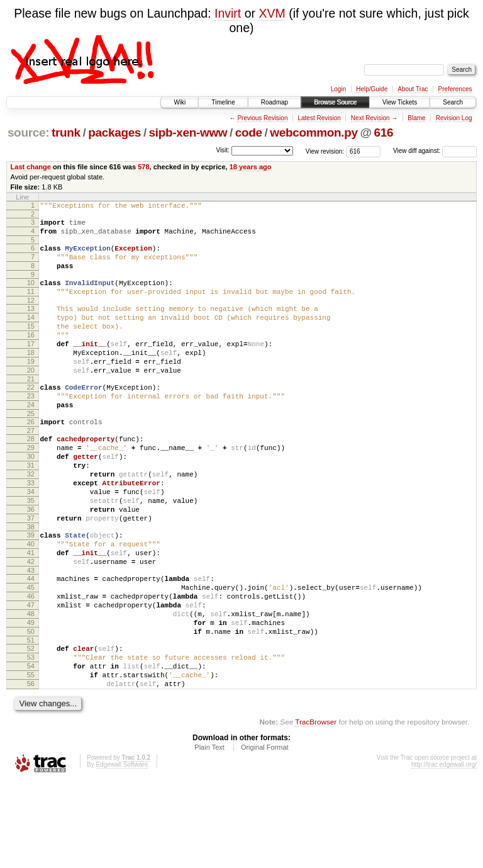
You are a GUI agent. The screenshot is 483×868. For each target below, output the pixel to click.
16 (31, 356)
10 (31, 294)
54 (31, 747)
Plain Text (209, 834)
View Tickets (400, 102)
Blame (416, 118)
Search (453, 102)
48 (31, 685)
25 (31, 449)
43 (31, 634)
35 (31, 551)
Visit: (223, 150)
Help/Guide (372, 89)
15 (31, 345)
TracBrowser (316, 809)
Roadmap (275, 102)
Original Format (265, 834)
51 (31, 718)
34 (31, 541)
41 (31, 613)
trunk (66, 132)
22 (31, 417)
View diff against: (435, 151)
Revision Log (454, 118)
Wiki (180, 102)
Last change (31, 167)
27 (31, 468)
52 (31, 726)
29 (31, 487)
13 (31, 324)
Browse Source (335, 102)
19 (31, 388)
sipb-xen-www (188, 132)
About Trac (413, 89)
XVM (272, 13)
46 (31, 664)
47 (31, 675)
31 (31, 509)
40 (31, 602)
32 (31, 519)
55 (31, 758)
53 (31, 736)
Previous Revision (262, 118)
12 (31, 315)
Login (338, 89)
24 (31, 439)
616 (384, 132)
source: (28, 132)
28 (31, 476)
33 (31, 530)
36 (31, 562)
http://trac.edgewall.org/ (444, 851)
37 (31, 573)
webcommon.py (314, 132)
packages (114, 132)
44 (31, 643)
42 (31, 624)
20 (31, 398)
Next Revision (370, 118)
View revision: (325, 151)
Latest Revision (319, 118)
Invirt (228, 13)
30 (31, 498)
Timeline (223, 102)
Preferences (455, 89)
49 (31, 696)
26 (31, 458)
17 (31, 366)
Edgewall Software (122, 851)
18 (31, 377)
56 (31, 769)
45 (31, 653)
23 (31, 428)
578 (143, 167)
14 (31, 334)
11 (31, 305)
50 (31, 707)
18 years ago (251, 167)
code (249, 132)
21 (31, 409)
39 (31, 592)
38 (31, 583)
